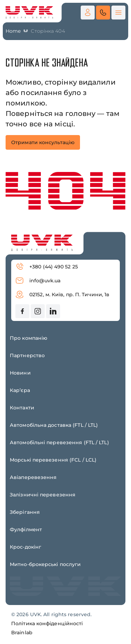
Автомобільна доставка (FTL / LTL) (54, 425)
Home (13, 31)
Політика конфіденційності (47, 623)
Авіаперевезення (33, 477)
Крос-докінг (26, 547)
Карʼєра (20, 390)
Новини (20, 373)
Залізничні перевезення (43, 495)
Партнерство (27, 355)
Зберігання (25, 512)
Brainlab (22, 633)
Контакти (22, 408)
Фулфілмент (26, 529)
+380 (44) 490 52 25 (47, 267)
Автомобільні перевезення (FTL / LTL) (59, 442)
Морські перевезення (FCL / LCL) (53, 460)
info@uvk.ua (38, 281)
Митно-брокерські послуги (45, 564)
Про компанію (28, 338)
